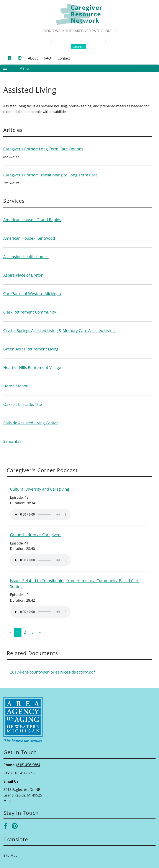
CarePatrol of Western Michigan (32, 294)
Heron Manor (16, 386)
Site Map (11, 855)
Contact (64, 58)
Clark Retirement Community (30, 312)
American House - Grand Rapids (32, 220)
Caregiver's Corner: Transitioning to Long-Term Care (50, 175)
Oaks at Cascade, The (23, 404)
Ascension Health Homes (26, 257)
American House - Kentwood (29, 238)
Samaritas (12, 441)
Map (7, 801)
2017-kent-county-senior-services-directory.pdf (52, 672)
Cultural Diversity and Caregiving (39, 489)
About (33, 58)
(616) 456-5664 (28, 765)
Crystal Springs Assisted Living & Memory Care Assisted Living (59, 330)
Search (79, 46)
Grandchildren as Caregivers (36, 535)
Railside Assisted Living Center (31, 423)
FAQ (48, 58)
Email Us (11, 781)
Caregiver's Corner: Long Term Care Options (43, 149)
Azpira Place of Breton (23, 275)
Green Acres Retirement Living (31, 349)
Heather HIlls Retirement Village (32, 367)
